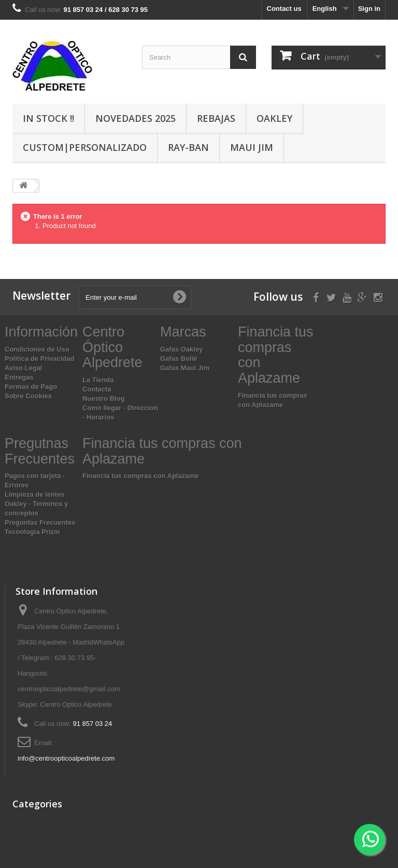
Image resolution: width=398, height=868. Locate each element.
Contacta (97, 389)
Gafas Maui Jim (185, 368)
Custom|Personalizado (85, 147)
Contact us (284, 9)
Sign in (369, 9)
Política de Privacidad (39, 359)
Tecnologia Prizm (32, 532)
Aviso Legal (23, 368)
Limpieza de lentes (35, 494)
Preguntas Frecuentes (40, 522)
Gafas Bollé (179, 359)
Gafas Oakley (181, 349)
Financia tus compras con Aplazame (140, 476)
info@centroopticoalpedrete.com (66, 758)
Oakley (274, 118)
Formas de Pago (31, 387)
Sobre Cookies (28, 396)
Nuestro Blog (104, 398)
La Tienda (98, 380)
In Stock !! (48, 118)
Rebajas (216, 118)
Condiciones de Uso (37, 349)
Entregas (19, 377)
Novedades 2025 (136, 118)
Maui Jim (252, 147)
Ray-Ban (188, 147)
